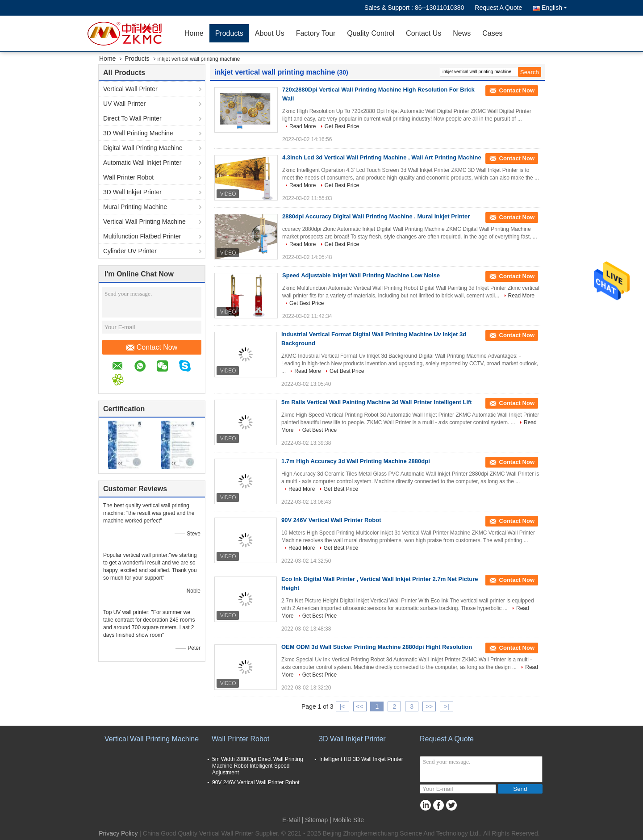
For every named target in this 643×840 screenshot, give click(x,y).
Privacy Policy (118, 833)
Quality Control (371, 33)
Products (229, 33)
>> (429, 706)
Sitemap (316, 820)
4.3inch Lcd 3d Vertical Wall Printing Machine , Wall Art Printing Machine (382, 157)
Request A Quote (498, 8)
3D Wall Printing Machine (138, 133)
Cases (492, 33)
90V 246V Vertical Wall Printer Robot (331, 520)
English (554, 8)
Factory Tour (316, 33)
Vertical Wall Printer (130, 89)
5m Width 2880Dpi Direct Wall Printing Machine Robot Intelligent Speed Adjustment (258, 766)
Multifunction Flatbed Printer (142, 236)
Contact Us (424, 33)
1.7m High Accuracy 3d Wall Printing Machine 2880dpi (356, 461)
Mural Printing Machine (135, 207)
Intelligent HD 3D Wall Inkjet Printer (361, 759)
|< (342, 706)
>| (447, 706)
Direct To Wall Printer (132, 118)
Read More (303, 126)
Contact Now (152, 347)
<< (359, 706)
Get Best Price (342, 126)
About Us (270, 33)
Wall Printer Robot (128, 177)
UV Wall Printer (124, 104)
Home (194, 33)
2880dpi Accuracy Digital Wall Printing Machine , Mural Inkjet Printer (376, 216)
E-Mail (291, 820)
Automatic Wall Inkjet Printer (142, 163)
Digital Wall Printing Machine (143, 148)
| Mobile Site (347, 820)
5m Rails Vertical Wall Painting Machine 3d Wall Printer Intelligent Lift (377, 402)
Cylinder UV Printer (130, 251)
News (462, 33)
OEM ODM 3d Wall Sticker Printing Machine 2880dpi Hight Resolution (377, 647)
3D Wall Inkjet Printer (132, 192)
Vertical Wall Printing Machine (144, 221)
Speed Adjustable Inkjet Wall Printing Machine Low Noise (361, 275)
